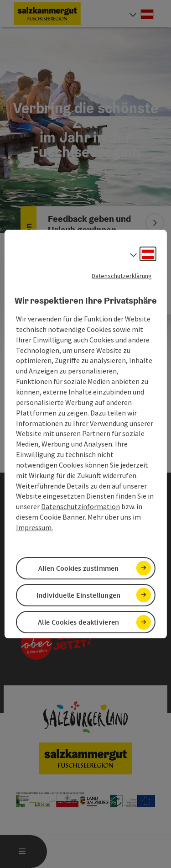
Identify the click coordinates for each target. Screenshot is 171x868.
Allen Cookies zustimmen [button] (79, 568)
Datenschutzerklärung (122, 276)
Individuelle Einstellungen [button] (79, 595)
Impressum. (34, 527)
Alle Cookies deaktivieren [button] (79, 622)
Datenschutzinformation (80, 506)
